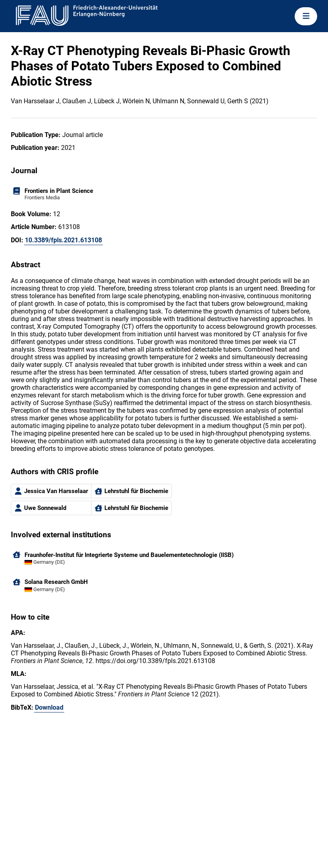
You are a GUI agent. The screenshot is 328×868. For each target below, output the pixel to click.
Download (49, 707)
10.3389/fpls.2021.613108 (63, 240)
